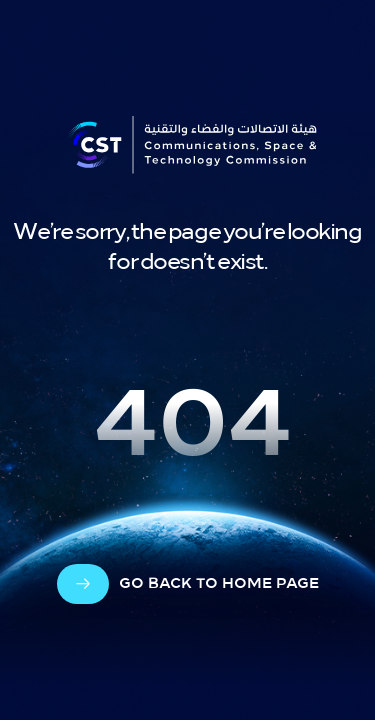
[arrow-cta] (188, 584)
